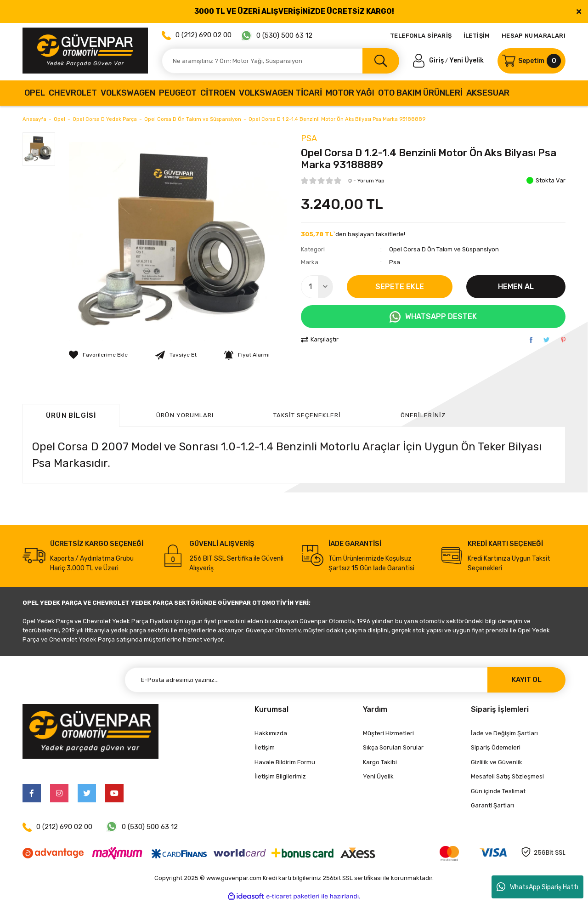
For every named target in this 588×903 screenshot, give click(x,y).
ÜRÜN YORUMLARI (185, 415)
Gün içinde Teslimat (498, 791)
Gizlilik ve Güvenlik (497, 762)
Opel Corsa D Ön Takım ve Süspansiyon (444, 249)
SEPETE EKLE (400, 287)
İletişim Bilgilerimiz (280, 776)
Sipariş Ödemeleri (496, 747)
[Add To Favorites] (98, 355)
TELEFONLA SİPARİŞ (421, 36)
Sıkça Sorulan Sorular (393, 747)
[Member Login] (429, 60)
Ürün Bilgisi (71, 415)
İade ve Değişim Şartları (504, 733)
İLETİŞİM (477, 36)
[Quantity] (317, 287)
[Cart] (531, 61)
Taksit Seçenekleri (307, 415)
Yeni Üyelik (466, 60)
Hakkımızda (271, 733)
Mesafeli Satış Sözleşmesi (507, 776)
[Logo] (85, 51)
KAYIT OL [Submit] (527, 680)
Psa (309, 138)
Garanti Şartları (492, 805)
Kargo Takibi (380, 762)
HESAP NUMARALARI (534, 36)
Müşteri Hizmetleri (388, 733)
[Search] (280, 61)
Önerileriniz (423, 415)
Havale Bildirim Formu (285, 762)
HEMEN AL (516, 287)
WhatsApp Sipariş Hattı (537, 887)
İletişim (265, 747)
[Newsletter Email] (345, 680)
